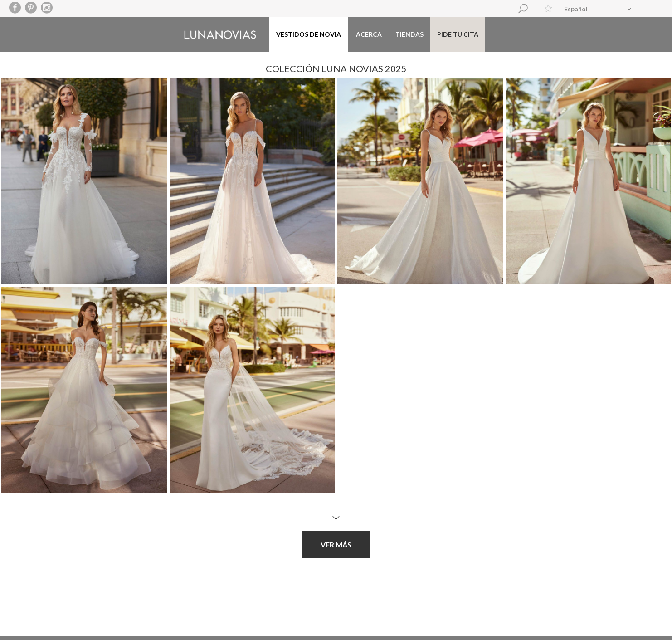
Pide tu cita (458, 34)
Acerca (369, 34)
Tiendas (409, 34)
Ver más (336, 540)
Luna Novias (220, 35)
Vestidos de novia (309, 34)
